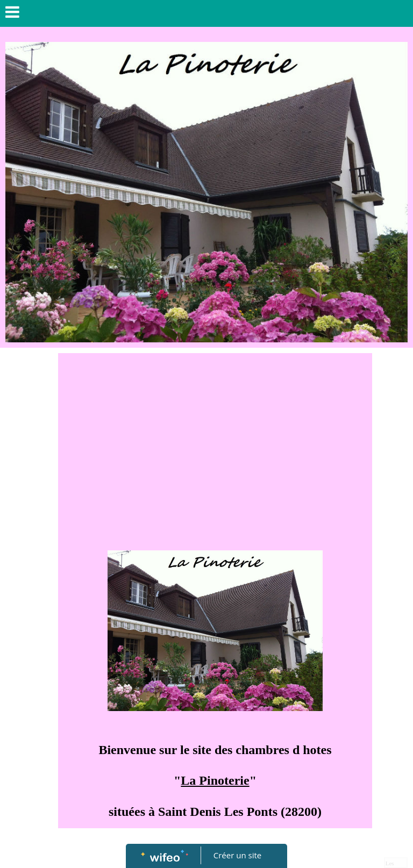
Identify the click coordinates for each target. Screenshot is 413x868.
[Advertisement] (215, 439)
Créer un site (237, 855)
